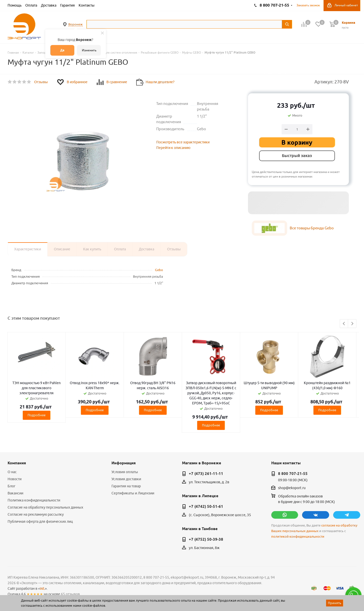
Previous (344, 324)
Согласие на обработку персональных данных (45, 507)
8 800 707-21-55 (293, 474)
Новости (15, 479)
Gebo (159, 270)
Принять (335, 603)
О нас (12, 472)
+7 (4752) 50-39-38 (206, 539)
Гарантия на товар (126, 486)
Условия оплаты (125, 472)
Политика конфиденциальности (34, 500)
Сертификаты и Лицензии (133, 493)
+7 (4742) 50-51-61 (206, 507)
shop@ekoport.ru (292, 488)
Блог (12, 486)
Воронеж (75, 24)
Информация (124, 463)
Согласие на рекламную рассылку (36, 514)
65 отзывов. (71, 594)
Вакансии (15, 493)
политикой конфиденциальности (298, 537)
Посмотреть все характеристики (183, 142)
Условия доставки (126, 479)
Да (62, 50)
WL (42, 588)
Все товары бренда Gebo (312, 228)
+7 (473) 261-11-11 (206, 474)
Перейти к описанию (173, 148)
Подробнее (37, 415)
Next (352, 324)
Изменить (89, 50)
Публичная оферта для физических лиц (40, 521)
